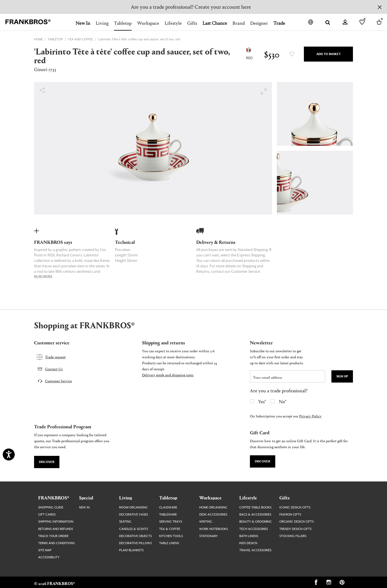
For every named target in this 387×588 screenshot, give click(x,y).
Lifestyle (173, 23)
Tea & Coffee (170, 529)
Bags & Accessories (255, 515)
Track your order (53, 536)
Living (102, 23)
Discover (47, 462)
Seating (125, 522)
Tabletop (123, 23)
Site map (45, 550)
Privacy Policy (310, 416)
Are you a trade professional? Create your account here (191, 7)
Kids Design (248, 543)
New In (83, 23)
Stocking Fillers (293, 536)
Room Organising (133, 507)
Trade (279, 23)
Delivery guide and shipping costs (168, 375)
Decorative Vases (134, 515)
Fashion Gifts (290, 515)
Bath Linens (249, 536)
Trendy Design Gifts (295, 529)
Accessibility (49, 557)
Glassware (168, 507)
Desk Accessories (213, 515)
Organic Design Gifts (297, 522)
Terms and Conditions (56, 543)
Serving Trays (171, 522)
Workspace (148, 23)
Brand (239, 23)
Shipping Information (56, 522)
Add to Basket (329, 54)
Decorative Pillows (135, 543)
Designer (259, 23)
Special (86, 498)
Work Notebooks (214, 529)
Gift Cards (47, 515)
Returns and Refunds (56, 529)
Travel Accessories (255, 550)
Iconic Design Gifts (295, 507)
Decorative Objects (135, 536)
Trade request (55, 357)
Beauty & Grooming (256, 522)
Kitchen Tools (171, 536)
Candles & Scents (134, 529)
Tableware (168, 515)
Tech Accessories (254, 529)
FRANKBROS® (54, 498)
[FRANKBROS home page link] (28, 22)
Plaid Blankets (131, 550)
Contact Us (54, 369)
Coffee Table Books (255, 507)
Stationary (208, 536)
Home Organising (213, 507)
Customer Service (58, 381)
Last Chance (215, 23)
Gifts (192, 23)
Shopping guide (51, 507)
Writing (206, 522)
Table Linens (169, 543)
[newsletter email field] (288, 376)
